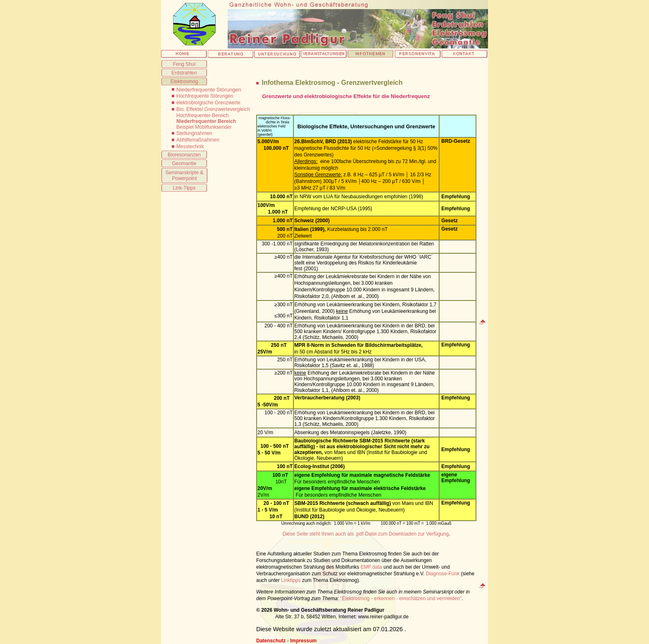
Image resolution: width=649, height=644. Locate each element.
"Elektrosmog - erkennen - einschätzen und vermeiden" (401, 598)
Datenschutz (271, 641)
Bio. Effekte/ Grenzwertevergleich (213, 109)
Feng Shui (184, 64)
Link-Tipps (184, 188)
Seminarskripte (182, 173)
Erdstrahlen (184, 73)
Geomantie (184, 163)
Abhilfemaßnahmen (198, 140)
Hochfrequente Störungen (205, 96)
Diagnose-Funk (443, 574)
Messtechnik (190, 147)
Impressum (303, 641)
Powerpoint (184, 178)
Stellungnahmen (194, 133)
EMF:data (371, 567)
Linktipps (291, 580)
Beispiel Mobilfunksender (204, 127)
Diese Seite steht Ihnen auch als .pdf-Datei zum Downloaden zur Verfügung (366, 534)
